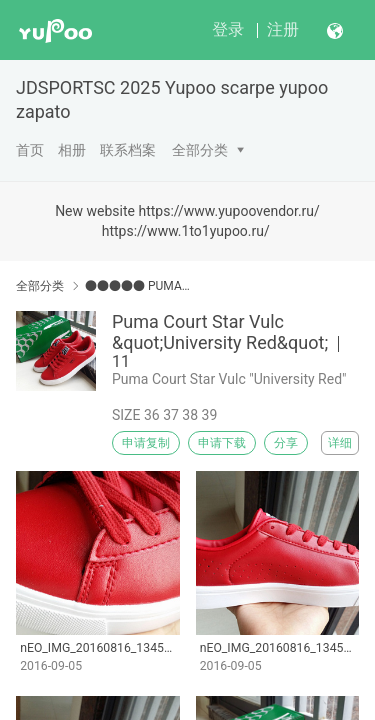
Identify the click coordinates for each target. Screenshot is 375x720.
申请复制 (146, 443)
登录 (228, 29)
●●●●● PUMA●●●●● (137, 286)
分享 (286, 443)
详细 (340, 443)
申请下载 (222, 443)
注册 (283, 29)
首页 (30, 150)
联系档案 (128, 150)
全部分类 (200, 150)
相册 (72, 150)
